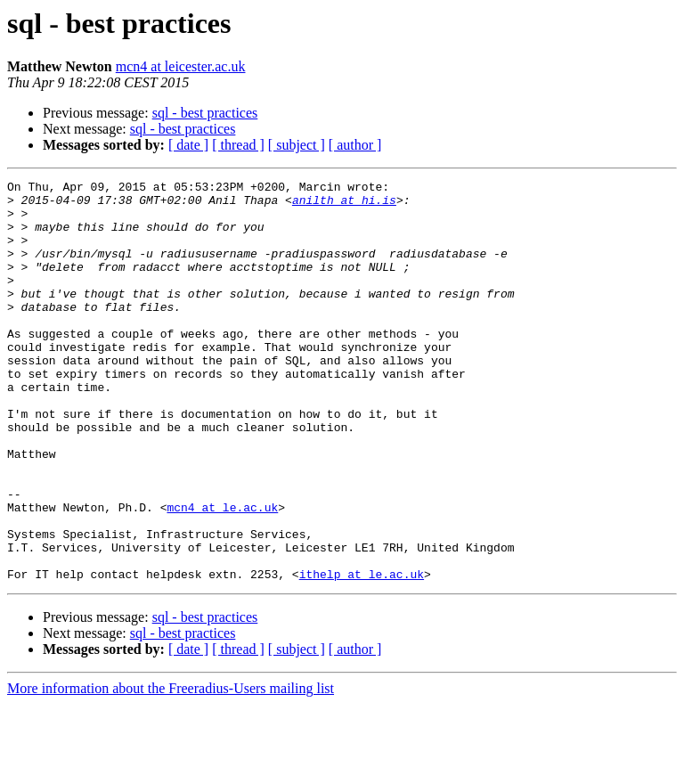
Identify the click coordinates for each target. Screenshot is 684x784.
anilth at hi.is (344, 205)
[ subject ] (297, 145)
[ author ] (355, 145)
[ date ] (188, 145)
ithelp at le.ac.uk (362, 654)
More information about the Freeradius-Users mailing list (171, 768)
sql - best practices (205, 113)
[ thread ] (238, 145)
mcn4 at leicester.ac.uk (181, 66)
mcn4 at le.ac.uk (222, 574)
